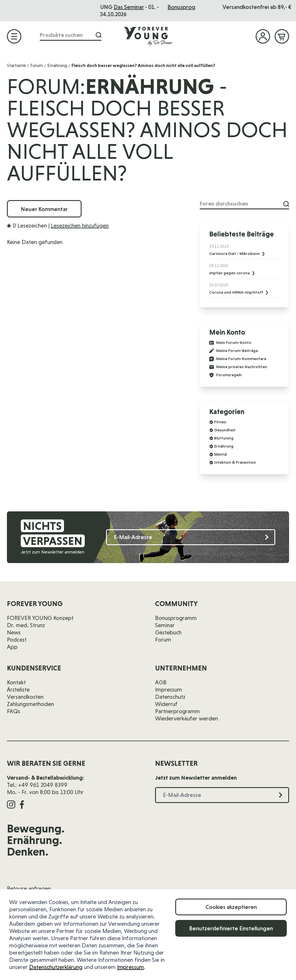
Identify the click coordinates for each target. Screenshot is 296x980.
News (14, 632)
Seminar (165, 625)
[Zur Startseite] (148, 36)
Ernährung (57, 65)
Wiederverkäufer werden (186, 718)
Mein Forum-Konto (230, 343)
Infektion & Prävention (235, 462)
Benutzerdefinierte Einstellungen (231, 928)
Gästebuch (168, 632)
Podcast (17, 640)
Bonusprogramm (176, 618)
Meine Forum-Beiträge (234, 351)
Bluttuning (224, 438)
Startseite (16, 65)
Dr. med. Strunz (26, 625)
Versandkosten (25, 697)
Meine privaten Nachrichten (238, 367)
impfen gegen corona (230, 273)
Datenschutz (170, 697)
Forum (37, 65)
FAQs (14, 711)
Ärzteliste (18, 690)
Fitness (220, 422)
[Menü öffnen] (14, 36)
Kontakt (16, 682)
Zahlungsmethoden (30, 704)
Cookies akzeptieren (231, 907)
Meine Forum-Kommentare (238, 359)
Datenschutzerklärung (56, 967)
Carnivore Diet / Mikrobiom (235, 254)
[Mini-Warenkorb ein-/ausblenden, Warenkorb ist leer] (282, 36)
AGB (161, 682)
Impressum (130, 967)
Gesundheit (225, 430)
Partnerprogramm (177, 711)
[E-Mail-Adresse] (191, 537)
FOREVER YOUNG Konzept (40, 618)
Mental (220, 454)
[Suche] (99, 35)
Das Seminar (164, 7)
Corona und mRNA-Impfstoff (237, 292)
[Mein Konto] (263, 36)
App (12, 647)
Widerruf (166, 704)
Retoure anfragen (29, 888)
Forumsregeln (226, 375)
